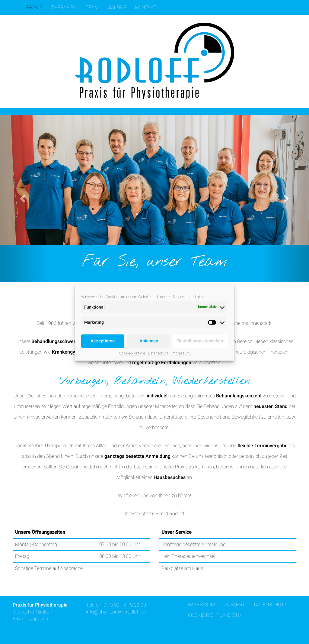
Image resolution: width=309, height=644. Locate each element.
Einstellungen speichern (201, 341)
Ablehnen (149, 341)
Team (92, 7)
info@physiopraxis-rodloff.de (116, 612)
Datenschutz (158, 353)
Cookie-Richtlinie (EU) (214, 615)
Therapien (64, 7)
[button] (23, 198)
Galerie (117, 7)
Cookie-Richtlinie (132, 353)
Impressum (181, 353)
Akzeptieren (103, 341)
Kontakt (146, 7)
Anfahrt (235, 605)
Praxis (34, 7)
